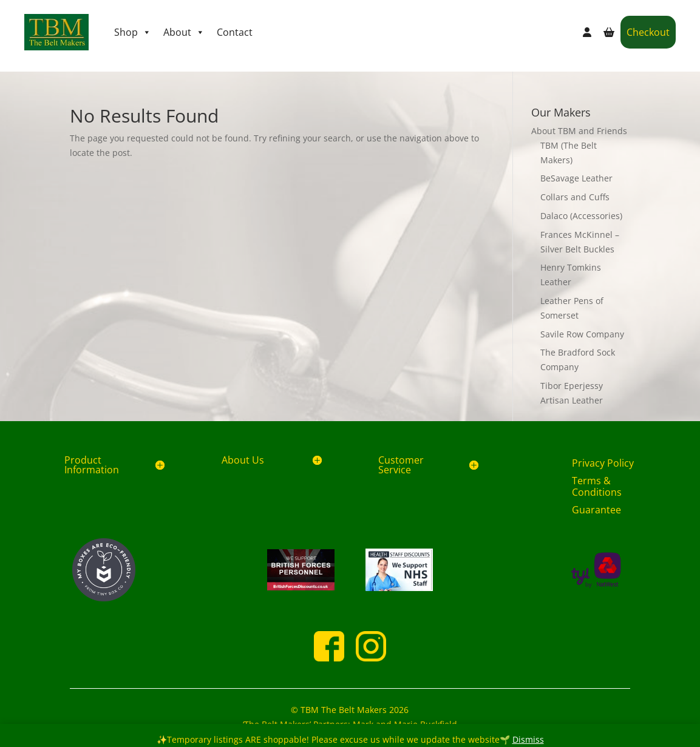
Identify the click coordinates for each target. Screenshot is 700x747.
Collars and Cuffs (575, 197)
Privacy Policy (603, 463)
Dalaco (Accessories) (581, 216)
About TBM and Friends (579, 131)
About (184, 32)
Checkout (648, 32)
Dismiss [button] (528, 739)
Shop (133, 32)
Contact (235, 32)
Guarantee (596, 510)
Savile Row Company (582, 334)
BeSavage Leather (576, 178)
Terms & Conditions (597, 486)
